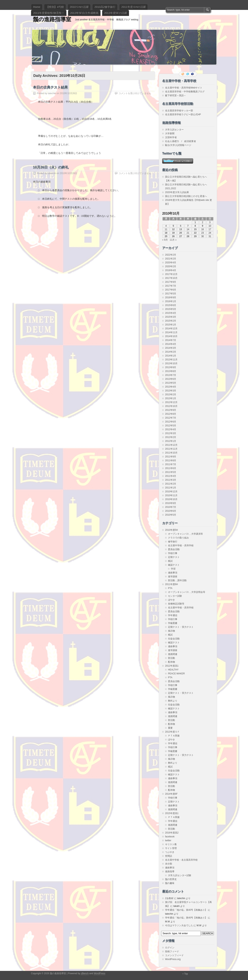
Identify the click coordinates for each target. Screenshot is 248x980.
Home (37, 7)
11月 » (173, 240)
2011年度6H (171, 584)
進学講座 (173, 577)
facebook (170, 837)
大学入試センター (174, 130)
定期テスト (174, 557)
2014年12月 (171, 329)
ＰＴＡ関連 (174, 736)
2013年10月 (171, 363)
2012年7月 (171, 418)
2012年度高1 (172, 666)
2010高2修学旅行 (105, 7)
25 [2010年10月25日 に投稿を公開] (166, 236)
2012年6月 (171, 422)
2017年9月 (171, 282)
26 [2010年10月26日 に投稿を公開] (173, 236)
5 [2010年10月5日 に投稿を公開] (173, 226)
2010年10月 (171, 499)
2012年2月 (171, 437)
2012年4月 (171, 429)
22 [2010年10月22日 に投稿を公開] (195, 233)
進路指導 (170, 872)
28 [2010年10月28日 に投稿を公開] (188, 236)
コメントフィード (174, 955)
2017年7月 (171, 286)
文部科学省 (171, 137)
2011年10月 (171, 453)
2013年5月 (171, 383)
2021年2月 (171, 259)
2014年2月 (171, 352)
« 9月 (165, 240)
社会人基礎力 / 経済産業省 (180, 141)
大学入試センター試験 (180, 875)
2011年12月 (171, 445)
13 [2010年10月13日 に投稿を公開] (181, 229)
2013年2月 (171, 395)
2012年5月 (171, 426)
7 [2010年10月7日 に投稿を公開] (188, 226)
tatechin (52, 93)
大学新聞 (170, 134)
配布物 (171, 662)
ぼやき (171, 600)
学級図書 (173, 623)
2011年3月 (171, 480)
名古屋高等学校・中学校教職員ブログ (185, 92)
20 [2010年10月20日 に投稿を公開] (181, 233)
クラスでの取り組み (178, 538)
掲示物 (171, 631)
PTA (170, 588)
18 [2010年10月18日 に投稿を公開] (166, 233)
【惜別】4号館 (55, 7)
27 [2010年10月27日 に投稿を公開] (181, 236)
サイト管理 (171, 848)
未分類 (169, 864)
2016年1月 (171, 301)
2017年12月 (171, 274)
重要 (170, 728)
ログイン (170, 948)
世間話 (169, 856)
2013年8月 (171, 371)
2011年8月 (171, 461)
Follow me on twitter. (188, 74)
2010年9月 (171, 503)
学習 (173, 569)
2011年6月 (171, 468)
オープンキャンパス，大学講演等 (185, 534)
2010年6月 (171, 511)
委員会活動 (174, 549)
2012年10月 (171, 406)
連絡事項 (173, 573)
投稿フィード (172, 951)
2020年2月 (171, 266)
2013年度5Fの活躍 (116, 13)
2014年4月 (171, 344)
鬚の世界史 (171, 879)
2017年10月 (171, 278)
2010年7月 (171, 507)
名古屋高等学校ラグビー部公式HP (183, 114)
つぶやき (170, 852)
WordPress (99, 973)
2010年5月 (171, 515)
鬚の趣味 (170, 883)
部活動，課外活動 (177, 580)
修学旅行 (173, 542)
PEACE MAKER (176, 674)
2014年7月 (171, 340)
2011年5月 (171, 472)
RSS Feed (183, 74)
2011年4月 (171, 476)
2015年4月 (171, 313)
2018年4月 (171, 270)
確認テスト (174, 565)
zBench (85, 973)
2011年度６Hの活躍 (133, 7)
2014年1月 (171, 356)
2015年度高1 (172, 813)
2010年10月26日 (68, 93)
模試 (170, 561)
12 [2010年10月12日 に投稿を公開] (173, 229)
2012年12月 (171, 402)
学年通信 (173, 615)
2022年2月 (171, 255)
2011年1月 (171, 488)
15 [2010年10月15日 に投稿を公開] (195, 229)
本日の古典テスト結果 (50, 87)
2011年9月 (171, 457)
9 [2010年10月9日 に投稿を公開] (203, 226)
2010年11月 (171, 495)
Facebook (193, 74)
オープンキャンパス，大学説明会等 (187, 592)
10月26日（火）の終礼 (51, 167)
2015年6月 (171, 305)
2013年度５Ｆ (172, 732)
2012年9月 (171, 410)
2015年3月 (171, 317)
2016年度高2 (172, 833)
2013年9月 (171, 367)
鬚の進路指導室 (52, 19)
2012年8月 (171, 414)
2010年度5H (171, 530)
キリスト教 (171, 844)
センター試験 (175, 596)
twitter (168, 840)
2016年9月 (171, 297)
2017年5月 (171, 294)
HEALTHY (173, 670)
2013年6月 (171, 379)
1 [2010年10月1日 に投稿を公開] (195, 222)
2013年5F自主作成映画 (84, 13)
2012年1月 (171, 441)
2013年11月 (171, 360)
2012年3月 (171, 433)
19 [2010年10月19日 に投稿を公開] (173, 233)
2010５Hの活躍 (79, 7)
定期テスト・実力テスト (181, 627)
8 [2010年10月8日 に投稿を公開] (195, 226)
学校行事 (173, 553)
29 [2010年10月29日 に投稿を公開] (195, 236)
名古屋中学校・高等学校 (181, 546)
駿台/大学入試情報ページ (178, 145)
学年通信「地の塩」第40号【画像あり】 (186, 910)
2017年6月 (171, 290)
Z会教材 (169, 898)
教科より (173, 701)
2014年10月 (171, 336)
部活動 (171, 658)
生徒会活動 (174, 639)
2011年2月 (171, 484)
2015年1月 (171, 325)
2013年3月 (171, 391)
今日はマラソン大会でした (179, 925)
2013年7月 (171, 375)
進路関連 (173, 654)
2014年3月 (171, 348)
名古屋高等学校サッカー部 (179, 111)
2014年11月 (171, 332)
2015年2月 (171, 321)
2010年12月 (171, 492)
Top (186, 974)
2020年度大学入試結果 (177, 192)
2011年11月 (171, 449)
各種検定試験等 (176, 604)
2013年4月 (171, 387)
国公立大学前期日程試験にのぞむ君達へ (186, 196)
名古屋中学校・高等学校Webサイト (184, 88)
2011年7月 (171, 464)
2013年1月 (171, 398)
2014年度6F (171, 794)
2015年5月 (171, 309)
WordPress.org (173, 959)
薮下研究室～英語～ (176, 95)
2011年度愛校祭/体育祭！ (49, 13)
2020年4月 (171, 263)
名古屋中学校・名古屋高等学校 (181, 860)
